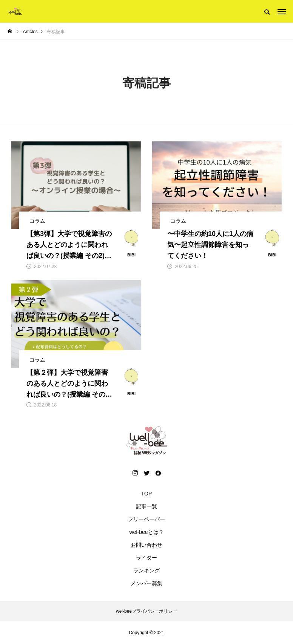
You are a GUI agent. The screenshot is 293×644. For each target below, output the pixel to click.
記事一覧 (146, 506)
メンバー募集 (146, 583)
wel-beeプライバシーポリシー (146, 611)
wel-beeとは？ (146, 532)
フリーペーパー (146, 519)
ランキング (146, 570)
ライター (146, 558)
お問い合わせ (146, 545)
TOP (147, 494)
